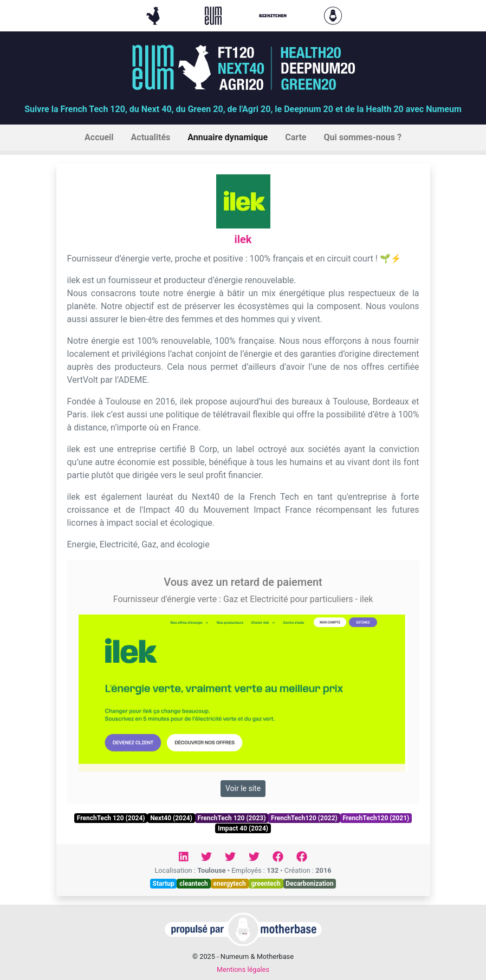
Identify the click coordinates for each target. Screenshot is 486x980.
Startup (164, 884)
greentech (265, 884)
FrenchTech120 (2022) (304, 818)
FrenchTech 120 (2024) (111, 818)
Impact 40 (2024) (243, 828)
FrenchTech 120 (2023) (232, 818)
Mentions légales (243, 969)
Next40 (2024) (171, 818)
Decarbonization (309, 884)
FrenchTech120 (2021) (376, 818)
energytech (229, 884)
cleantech (194, 884)
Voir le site (243, 788)
